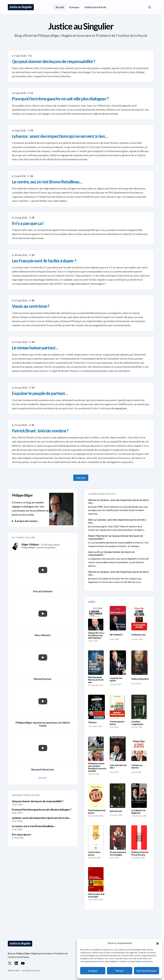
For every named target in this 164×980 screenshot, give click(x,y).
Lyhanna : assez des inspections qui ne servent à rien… (41, 818)
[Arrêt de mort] (118, 796)
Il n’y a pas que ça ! (22, 834)
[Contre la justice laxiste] (117, 707)
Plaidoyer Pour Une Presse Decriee (140, 853)
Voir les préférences (146, 971)
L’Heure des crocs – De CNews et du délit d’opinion (97, 635)
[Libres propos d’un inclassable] (96, 879)
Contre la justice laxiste (117, 723)
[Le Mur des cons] (139, 618)
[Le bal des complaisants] (139, 707)
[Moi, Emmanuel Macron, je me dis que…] (96, 663)
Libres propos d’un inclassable (96, 895)
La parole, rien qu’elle (116, 679)
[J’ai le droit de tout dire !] (118, 749)
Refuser (120, 971)
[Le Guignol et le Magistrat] (139, 796)
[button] (157, 943)
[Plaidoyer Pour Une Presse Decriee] (139, 838)
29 (33, 218)
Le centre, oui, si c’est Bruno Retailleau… (34, 826)
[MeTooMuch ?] (118, 618)
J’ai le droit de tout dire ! (118, 767)
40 (33, 300)
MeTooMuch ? (116, 635)
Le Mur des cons (138, 635)
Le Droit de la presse (94, 853)
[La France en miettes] (139, 749)
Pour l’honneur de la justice (97, 812)
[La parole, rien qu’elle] (118, 663)
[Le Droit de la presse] (96, 838)
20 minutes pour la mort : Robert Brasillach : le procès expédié (97, 767)
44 (33, 342)
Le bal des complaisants (137, 723)
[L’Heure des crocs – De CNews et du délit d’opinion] (96, 618)
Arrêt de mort (116, 811)
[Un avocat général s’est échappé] (118, 838)
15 (32, 93)
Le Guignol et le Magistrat (138, 812)
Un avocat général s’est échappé (118, 853)
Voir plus (81, 478)
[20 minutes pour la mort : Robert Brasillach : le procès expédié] (96, 749)
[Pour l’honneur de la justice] (96, 796)
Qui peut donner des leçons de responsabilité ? (38, 801)
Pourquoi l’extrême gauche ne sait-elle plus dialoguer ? (42, 809)
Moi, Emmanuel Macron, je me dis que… (96, 680)
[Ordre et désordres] (139, 663)
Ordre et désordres (140, 679)
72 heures (92, 722)
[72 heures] (96, 707)
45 (33, 425)
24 (33, 388)
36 (32, 176)
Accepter (93, 971)
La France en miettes (137, 767)
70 (32, 130)
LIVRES (92, 601)
